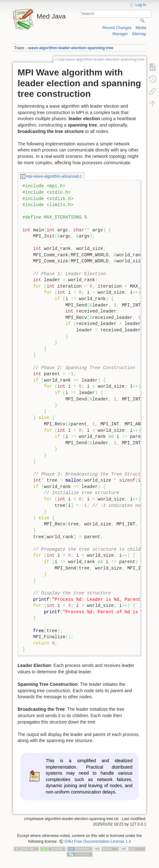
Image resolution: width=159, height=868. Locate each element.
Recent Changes (117, 28)
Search (143, 20)
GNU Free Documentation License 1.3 (98, 841)
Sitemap (139, 34)
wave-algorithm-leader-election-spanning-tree (71, 48)
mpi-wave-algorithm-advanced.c (54, 176)
